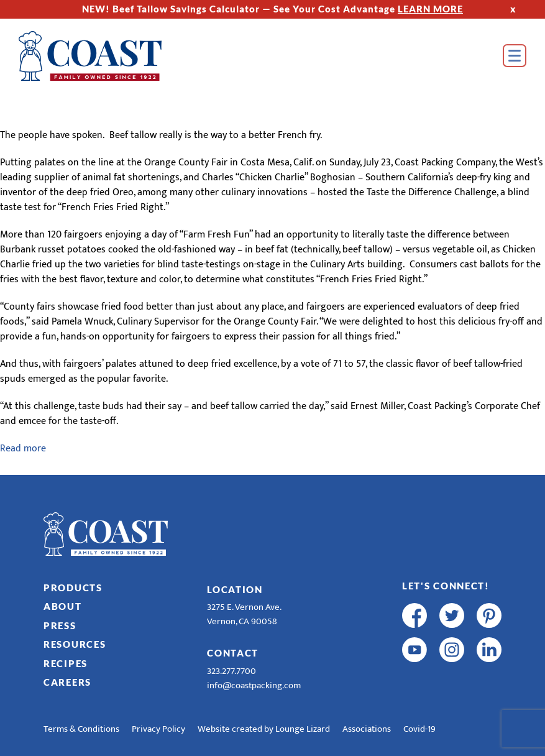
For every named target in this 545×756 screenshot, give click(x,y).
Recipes (66, 663)
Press (60, 625)
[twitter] (452, 615)
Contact (233, 653)
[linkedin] (489, 650)
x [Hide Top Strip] (513, 9)
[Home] (90, 56)
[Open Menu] (515, 56)
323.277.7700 (231, 671)
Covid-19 (419, 729)
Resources (75, 644)
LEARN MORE (430, 9)
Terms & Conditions (81, 729)
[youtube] (414, 650)
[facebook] (414, 615)
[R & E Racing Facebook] (414, 684)
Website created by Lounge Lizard (264, 729)
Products (73, 588)
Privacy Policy (158, 729)
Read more (23, 449)
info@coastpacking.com (254, 685)
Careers (67, 682)
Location (235, 589)
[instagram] (452, 650)
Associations (367, 729)
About (63, 606)
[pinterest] (489, 615)
